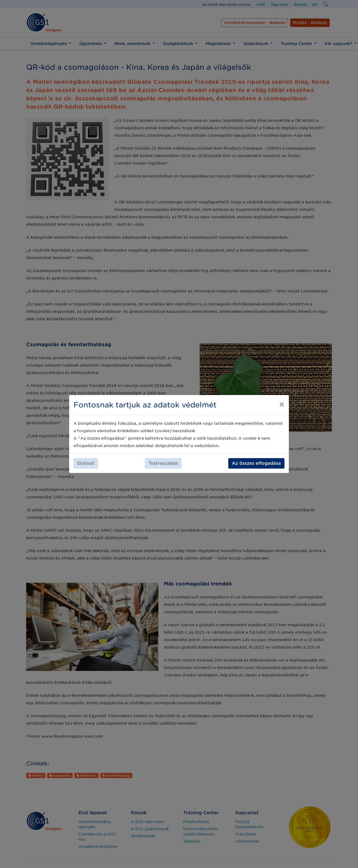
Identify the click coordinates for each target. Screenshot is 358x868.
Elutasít (86, 463)
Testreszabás (163, 463)
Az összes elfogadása (256, 463)
